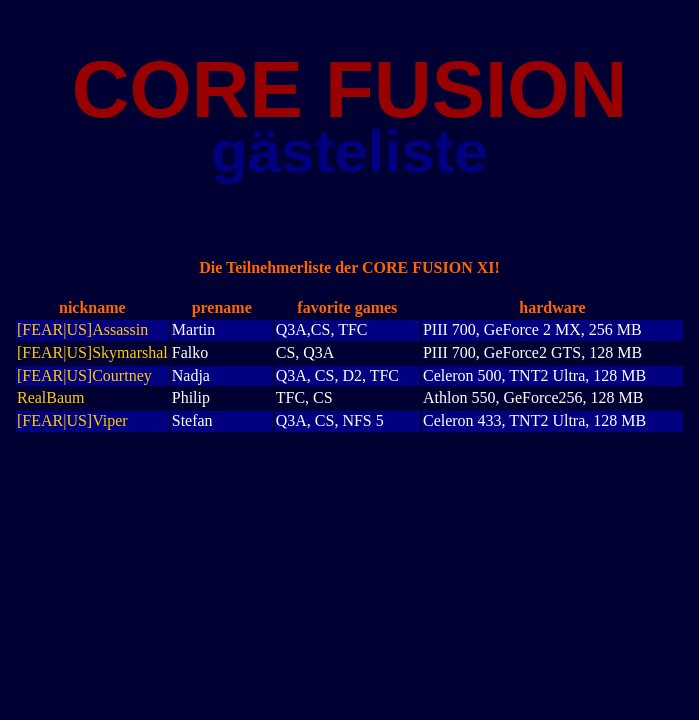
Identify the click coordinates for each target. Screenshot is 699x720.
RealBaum (51, 397)
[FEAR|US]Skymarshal (92, 352)
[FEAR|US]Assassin (82, 329)
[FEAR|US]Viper (72, 420)
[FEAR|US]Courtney (84, 375)
